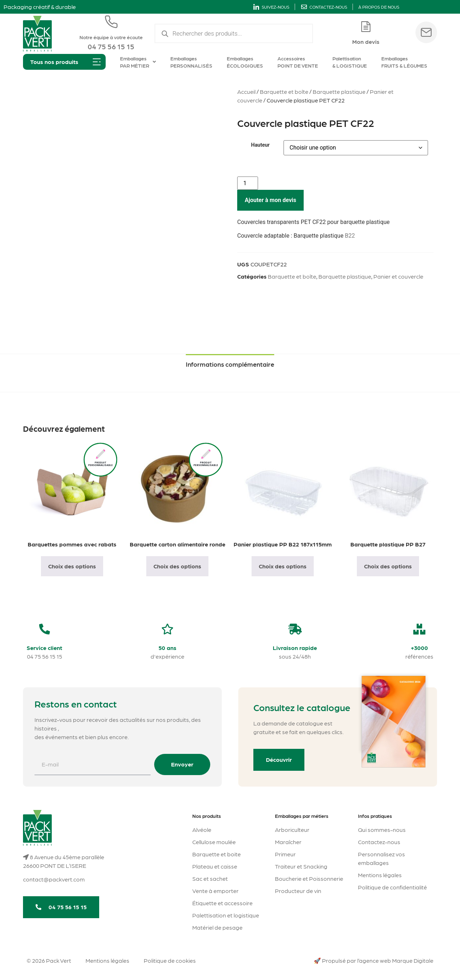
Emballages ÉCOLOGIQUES (245, 62)
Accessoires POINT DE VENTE (298, 62)
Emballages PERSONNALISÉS (191, 62)
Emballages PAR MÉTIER (138, 62)
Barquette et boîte (284, 91)
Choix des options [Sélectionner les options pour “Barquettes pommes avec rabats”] (72, 566)
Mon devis (366, 42)
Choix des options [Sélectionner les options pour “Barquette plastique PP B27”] (388, 566)
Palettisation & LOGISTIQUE (350, 62)
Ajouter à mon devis (270, 200)
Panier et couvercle (398, 276)
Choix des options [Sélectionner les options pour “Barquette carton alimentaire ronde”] (177, 566)
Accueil (246, 91)
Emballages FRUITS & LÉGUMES (404, 62)
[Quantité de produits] (248, 183)
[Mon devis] (366, 27)
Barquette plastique (339, 91)
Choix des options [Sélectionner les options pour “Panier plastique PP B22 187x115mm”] (283, 566)
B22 (350, 236)
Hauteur (260, 145)
